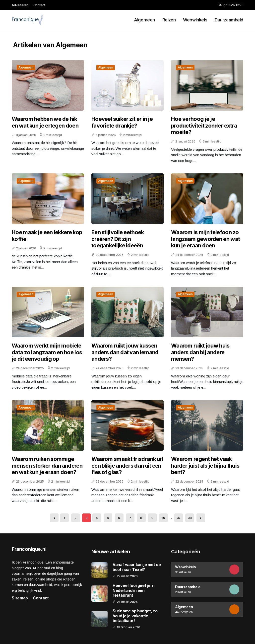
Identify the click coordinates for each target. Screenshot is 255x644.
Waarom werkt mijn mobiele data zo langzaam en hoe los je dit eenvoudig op (47, 352)
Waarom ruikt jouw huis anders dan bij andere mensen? (200, 352)
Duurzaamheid (229, 20)
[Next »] (201, 518)
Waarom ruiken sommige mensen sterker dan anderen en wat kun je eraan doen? (47, 465)
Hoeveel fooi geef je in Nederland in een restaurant (134, 590)
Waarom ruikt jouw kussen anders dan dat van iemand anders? (125, 352)
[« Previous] (54, 518)
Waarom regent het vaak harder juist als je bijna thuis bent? (205, 465)
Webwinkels (195, 20)
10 (163, 518)
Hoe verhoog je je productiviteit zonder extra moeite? (204, 125)
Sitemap (20, 598)
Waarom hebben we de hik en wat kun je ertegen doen (45, 122)
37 (179, 518)
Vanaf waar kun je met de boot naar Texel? (137, 567)
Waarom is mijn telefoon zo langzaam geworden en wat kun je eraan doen (205, 239)
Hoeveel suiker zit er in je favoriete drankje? (122, 122)
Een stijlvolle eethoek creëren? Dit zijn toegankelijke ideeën (118, 239)
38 (190, 518)
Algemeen (144, 20)
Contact (39, 5)
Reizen (169, 20)
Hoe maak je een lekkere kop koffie (47, 235)
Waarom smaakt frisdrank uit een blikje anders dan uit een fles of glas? (127, 465)
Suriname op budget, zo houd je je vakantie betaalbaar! (135, 616)
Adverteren (20, 5)
